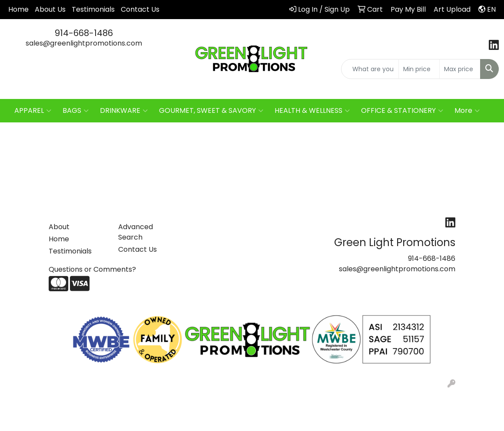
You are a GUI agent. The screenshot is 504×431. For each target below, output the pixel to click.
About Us (50, 9)
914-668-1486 (84, 33)
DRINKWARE (124, 111)
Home (18, 9)
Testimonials (93, 9)
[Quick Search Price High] (460, 69)
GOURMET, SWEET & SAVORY (211, 111)
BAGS (76, 111)
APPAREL (33, 111)
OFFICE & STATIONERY (402, 111)
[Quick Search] (370, 69)
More (467, 111)
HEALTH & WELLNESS (312, 111)
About (59, 227)
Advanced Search (136, 232)
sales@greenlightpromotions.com (84, 43)
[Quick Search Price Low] (419, 69)
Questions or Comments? (92, 269)
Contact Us (140, 9)
